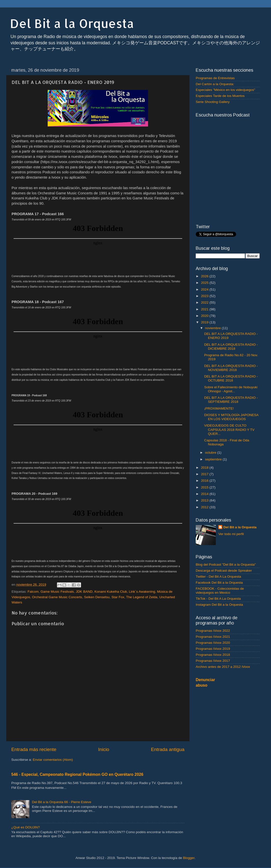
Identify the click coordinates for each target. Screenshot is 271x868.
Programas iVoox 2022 (213, 631)
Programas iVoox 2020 (213, 643)
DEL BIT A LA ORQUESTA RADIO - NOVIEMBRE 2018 (231, 368)
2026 (205, 276)
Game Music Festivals (57, 592)
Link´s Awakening (142, 592)
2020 (205, 316)
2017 (205, 474)
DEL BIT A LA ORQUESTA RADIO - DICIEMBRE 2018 (231, 347)
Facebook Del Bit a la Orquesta (219, 583)
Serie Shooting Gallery (213, 102)
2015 (205, 487)
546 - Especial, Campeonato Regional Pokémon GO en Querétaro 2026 (77, 774)
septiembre (214, 459)
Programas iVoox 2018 (213, 655)
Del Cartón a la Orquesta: (215, 84)
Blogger (189, 858)
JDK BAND (84, 592)
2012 (205, 507)
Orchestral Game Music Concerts (57, 597)
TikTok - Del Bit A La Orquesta (218, 599)
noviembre (213, 328)
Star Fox (118, 597)
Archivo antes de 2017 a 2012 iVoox (223, 667)
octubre (211, 453)
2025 (205, 283)
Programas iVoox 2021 (213, 637)
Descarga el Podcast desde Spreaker (224, 571)
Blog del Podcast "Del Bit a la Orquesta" (226, 565)
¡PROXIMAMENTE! (219, 408)
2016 (205, 481)
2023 (205, 296)
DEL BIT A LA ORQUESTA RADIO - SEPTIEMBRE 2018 (231, 400)
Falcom (33, 592)
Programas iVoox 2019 (213, 649)
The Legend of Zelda (142, 597)
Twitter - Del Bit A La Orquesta (218, 577)
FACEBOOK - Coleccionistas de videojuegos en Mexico (220, 591)
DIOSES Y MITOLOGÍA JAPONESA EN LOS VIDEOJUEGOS (231, 417)
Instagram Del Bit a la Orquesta (219, 605)
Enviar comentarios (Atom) (53, 760)
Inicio (104, 749)
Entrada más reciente (34, 749)
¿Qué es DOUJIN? (25, 827)
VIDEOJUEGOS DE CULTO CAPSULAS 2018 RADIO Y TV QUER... (229, 429)
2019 (205, 322)
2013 (205, 500)
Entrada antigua (168, 749)
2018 (205, 468)
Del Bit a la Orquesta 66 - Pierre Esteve (61, 802)
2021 (205, 309)
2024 (205, 289)
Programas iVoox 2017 (213, 661)
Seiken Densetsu (97, 597)
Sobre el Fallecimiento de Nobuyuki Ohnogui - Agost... (231, 389)
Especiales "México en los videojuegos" (225, 90)
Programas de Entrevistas (215, 78)
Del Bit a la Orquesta (72, 23)
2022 (205, 302)
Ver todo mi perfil (231, 534)
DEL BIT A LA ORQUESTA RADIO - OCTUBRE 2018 (231, 378)
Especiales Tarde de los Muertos (220, 96)
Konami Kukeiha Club (111, 592)
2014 (205, 494)
